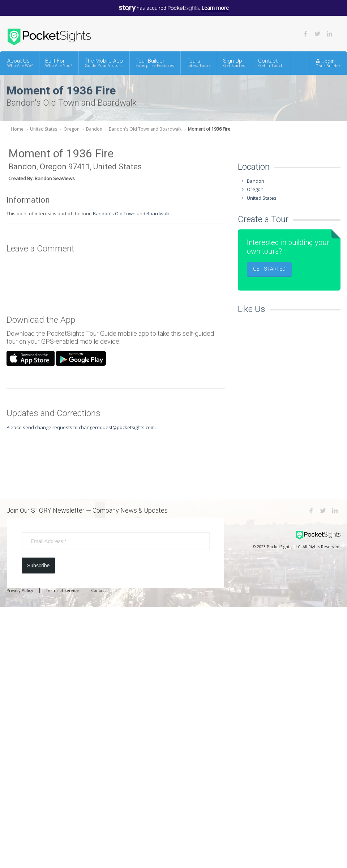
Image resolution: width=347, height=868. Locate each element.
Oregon (72, 129)
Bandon (94, 129)
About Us (20, 63)
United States (44, 129)
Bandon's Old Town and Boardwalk (145, 129)
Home (17, 129)
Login (328, 63)
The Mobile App (104, 63)
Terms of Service (62, 590)
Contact (271, 63)
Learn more (215, 8)
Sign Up (234, 63)
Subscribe (38, 566)
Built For (59, 63)
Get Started (269, 269)
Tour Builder (155, 63)
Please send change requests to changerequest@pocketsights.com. (81, 427)
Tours (198, 63)
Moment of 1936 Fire (209, 129)
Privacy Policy (20, 590)
